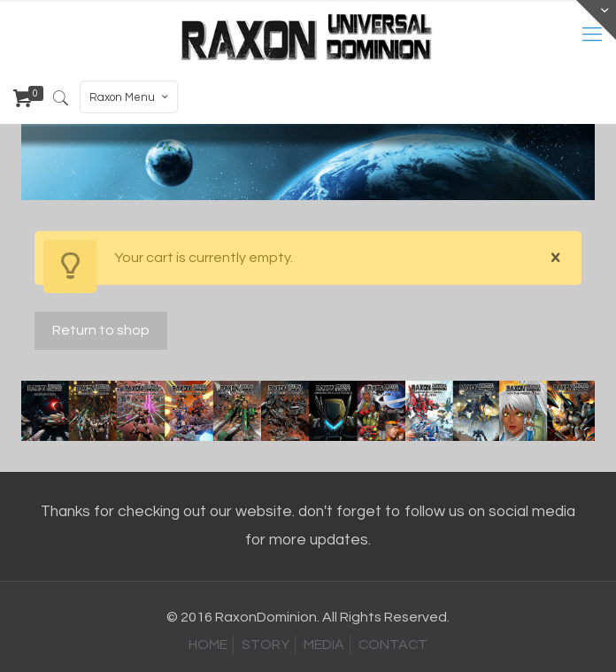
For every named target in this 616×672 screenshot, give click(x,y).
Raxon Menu (131, 97)
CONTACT (393, 645)
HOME (208, 645)
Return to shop (101, 330)
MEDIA (324, 645)
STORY (266, 645)
